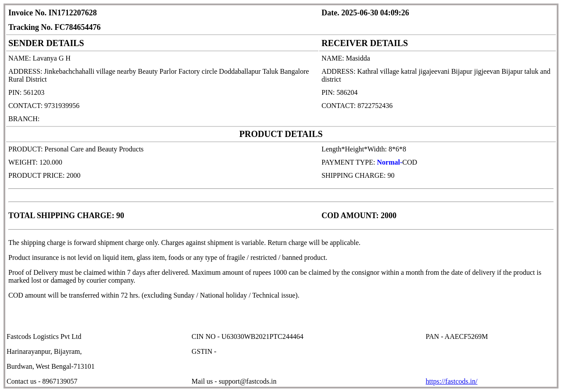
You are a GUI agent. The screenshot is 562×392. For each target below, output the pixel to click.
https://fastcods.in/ (452, 381)
